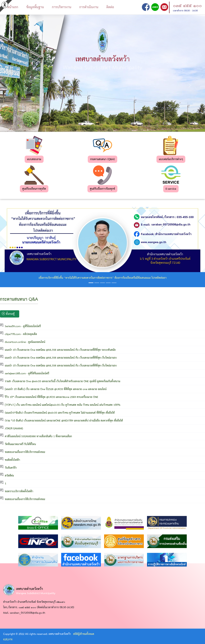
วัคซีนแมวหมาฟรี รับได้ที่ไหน (20, 444)
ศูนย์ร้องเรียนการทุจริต (34, 189)
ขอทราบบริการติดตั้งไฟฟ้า (19, 492)
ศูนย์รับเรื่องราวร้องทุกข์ (102, 189)
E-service (171, 189)
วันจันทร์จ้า (11, 468)
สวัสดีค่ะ (9, 476)
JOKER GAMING (14, 429)
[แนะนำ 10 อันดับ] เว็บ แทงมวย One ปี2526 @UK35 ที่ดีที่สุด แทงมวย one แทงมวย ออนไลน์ (56, 389)
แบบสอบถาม (34, 159)
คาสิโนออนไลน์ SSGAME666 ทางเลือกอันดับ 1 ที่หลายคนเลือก (38, 436)
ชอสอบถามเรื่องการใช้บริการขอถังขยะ (25, 452)
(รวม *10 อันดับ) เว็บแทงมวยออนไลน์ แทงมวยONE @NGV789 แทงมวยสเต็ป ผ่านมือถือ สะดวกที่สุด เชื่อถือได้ (64, 421)
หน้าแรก (13, 7)
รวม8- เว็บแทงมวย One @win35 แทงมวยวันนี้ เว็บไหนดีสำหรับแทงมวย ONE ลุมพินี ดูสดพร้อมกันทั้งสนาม (63, 381)
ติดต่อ (110, 7)
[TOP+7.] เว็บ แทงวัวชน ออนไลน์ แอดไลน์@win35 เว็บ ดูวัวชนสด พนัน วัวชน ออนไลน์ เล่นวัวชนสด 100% (63, 405)
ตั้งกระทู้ (8, 314)
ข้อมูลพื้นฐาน (35, 7)
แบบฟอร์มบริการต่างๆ (171, 159)
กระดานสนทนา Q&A (19, 299)
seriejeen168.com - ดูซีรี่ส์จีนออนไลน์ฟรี (27, 374)
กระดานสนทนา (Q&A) (102, 159)
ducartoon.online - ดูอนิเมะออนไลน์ (25, 342)
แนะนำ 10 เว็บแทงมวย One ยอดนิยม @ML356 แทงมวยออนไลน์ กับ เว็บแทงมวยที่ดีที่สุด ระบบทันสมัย (60, 350)
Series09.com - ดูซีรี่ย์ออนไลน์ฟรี (23, 326)
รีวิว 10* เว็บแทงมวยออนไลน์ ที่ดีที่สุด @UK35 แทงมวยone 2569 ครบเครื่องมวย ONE (51, 397)
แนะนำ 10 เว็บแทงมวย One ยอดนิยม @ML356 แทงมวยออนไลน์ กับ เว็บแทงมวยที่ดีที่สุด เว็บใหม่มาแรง (61, 358)
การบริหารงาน (62, 7)
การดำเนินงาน (89, 7)
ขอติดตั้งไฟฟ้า (12, 460)
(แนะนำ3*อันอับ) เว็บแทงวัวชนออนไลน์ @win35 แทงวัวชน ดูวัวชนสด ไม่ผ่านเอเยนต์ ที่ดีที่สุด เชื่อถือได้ (60, 413)
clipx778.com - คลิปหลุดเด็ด (21, 334)
